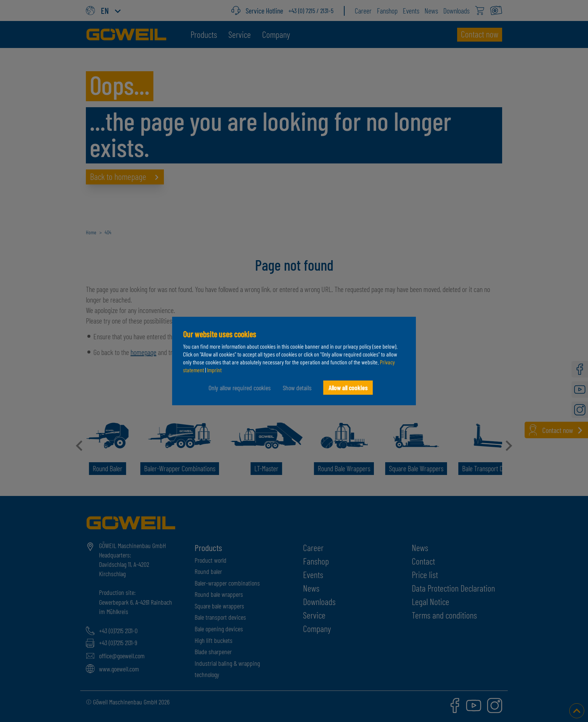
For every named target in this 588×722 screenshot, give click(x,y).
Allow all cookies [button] (348, 388)
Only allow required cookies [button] (240, 388)
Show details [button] (297, 388)
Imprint (214, 370)
